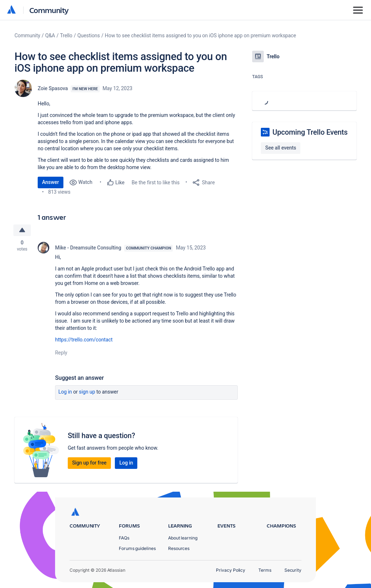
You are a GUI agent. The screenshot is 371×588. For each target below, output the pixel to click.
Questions (88, 35)
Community (49, 10)
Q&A (50, 35)
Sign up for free (89, 463)
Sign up (87, 392)
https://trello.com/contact (84, 340)
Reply (61, 353)
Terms (265, 570)
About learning (183, 538)
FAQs (124, 538)
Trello (66, 35)
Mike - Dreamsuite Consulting (88, 248)
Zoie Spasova (53, 88)
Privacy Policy (231, 570)
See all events (281, 148)
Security (293, 570)
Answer (51, 182)
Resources (179, 548)
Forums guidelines (137, 548)
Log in (65, 392)
